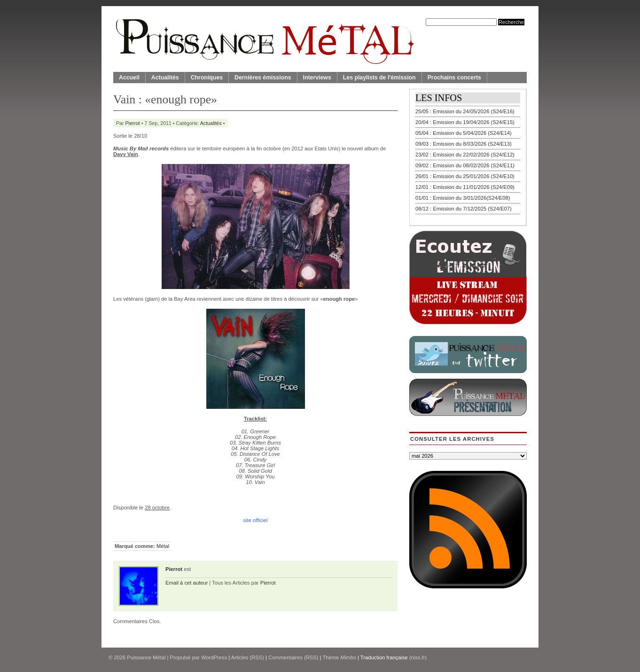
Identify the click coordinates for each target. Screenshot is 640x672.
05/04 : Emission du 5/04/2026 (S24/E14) (464, 133)
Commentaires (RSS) (293, 657)
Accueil (129, 78)
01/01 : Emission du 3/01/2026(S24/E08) (463, 198)
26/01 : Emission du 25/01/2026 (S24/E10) (465, 176)
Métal (163, 546)
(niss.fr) (418, 657)
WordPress (214, 657)
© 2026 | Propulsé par (155, 657)
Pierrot (133, 123)
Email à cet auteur (187, 583)
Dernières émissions (263, 78)
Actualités (165, 78)
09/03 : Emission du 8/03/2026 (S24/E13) (464, 144)
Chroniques (207, 78)
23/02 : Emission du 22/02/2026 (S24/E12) (465, 155)
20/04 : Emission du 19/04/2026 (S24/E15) (465, 122)
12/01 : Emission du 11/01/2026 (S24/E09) (465, 187)
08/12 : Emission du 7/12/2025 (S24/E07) (464, 209)
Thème (339, 657)
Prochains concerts (454, 78)
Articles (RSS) (248, 657)
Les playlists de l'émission (379, 78)
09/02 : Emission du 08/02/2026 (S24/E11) (465, 165)
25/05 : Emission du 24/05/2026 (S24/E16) (465, 111)
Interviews (317, 78)
